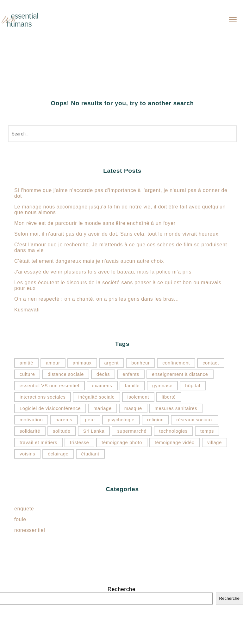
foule (20, 519)
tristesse (79, 442)
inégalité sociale (96, 397)
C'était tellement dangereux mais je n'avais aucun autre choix (89, 261)
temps (207, 431)
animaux (82, 363)
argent (112, 363)
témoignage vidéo (175, 442)
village (215, 442)
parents (64, 420)
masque (133, 408)
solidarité (30, 431)
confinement (176, 363)
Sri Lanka (94, 431)
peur (90, 420)
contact (211, 363)
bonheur (140, 363)
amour (53, 363)
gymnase (162, 386)
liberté (169, 397)
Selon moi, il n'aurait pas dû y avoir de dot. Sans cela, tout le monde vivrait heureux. (117, 234)
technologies (173, 431)
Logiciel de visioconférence (50, 408)
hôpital (193, 386)
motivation (31, 420)
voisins (27, 454)
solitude (62, 431)
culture (27, 374)
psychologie (121, 420)
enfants (131, 374)
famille (132, 386)
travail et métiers (38, 442)
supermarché (132, 431)
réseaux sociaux (195, 420)
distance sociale (66, 374)
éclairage (58, 454)
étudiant (90, 454)
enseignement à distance (180, 374)
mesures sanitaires (176, 408)
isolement (138, 397)
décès (103, 374)
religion (155, 420)
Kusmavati (27, 310)
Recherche (121, 589)
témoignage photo (122, 442)
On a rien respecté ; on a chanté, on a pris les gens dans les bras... (97, 299)
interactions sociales (43, 397)
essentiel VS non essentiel (50, 386)
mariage (102, 408)
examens (102, 386)
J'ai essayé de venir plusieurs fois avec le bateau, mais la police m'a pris (103, 272)
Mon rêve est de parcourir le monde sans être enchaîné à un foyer (95, 223)
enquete (24, 509)
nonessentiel (30, 530)
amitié (26, 363)
